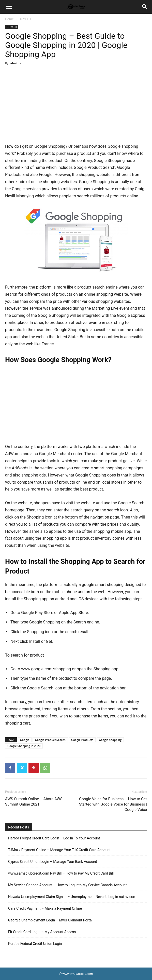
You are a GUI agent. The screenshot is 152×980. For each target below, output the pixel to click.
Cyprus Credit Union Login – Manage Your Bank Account (53, 862)
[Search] (145, 7)
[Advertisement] (76, 105)
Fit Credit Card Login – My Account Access (42, 932)
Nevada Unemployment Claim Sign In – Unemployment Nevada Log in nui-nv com (72, 897)
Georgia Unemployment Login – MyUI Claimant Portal (50, 920)
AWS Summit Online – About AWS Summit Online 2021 (34, 802)
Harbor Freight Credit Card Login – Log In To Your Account (54, 838)
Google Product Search (50, 740)
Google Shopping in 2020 (24, 746)
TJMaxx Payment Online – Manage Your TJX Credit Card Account (59, 850)
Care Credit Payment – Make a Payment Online (45, 908)
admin (14, 63)
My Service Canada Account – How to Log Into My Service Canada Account (67, 885)
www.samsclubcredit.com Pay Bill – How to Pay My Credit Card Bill (61, 873)
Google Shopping (110, 740)
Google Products (82, 740)
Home (9, 19)
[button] (9, 7)
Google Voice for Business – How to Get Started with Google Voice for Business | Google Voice (113, 804)
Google (25, 740)
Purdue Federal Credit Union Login (35, 944)
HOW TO (25, 19)
